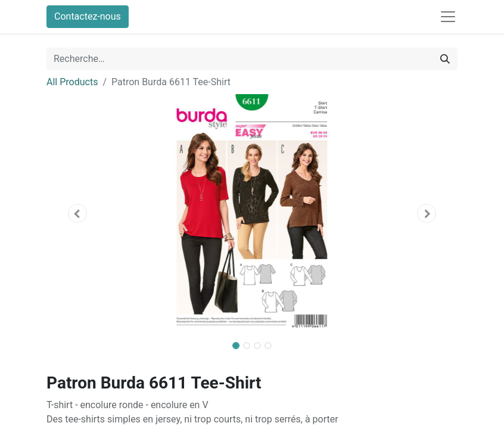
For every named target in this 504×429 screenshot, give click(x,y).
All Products (72, 82)
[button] (77, 213)
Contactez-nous (88, 16)
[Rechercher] (445, 59)
